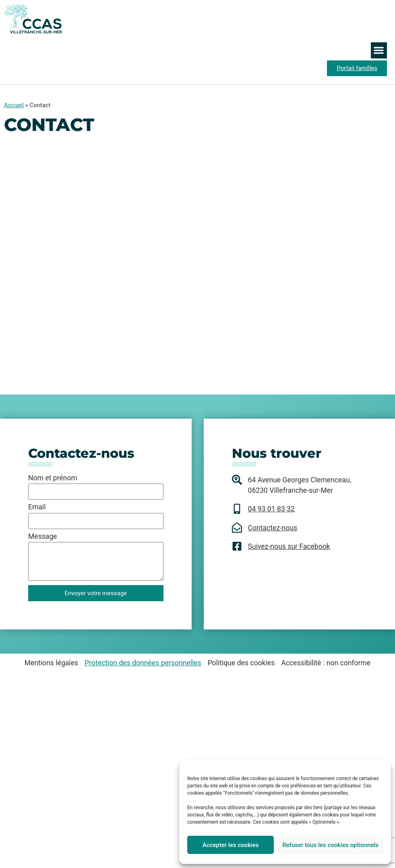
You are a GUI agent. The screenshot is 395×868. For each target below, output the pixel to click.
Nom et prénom (53, 478)
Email (37, 507)
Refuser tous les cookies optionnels (330, 845)
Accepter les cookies (231, 845)
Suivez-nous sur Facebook (289, 546)
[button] (379, 51)
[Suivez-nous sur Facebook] (237, 546)
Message (43, 537)
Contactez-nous (273, 528)
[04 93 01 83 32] (237, 509)
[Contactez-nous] (237, 528)
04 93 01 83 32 (271, 509)
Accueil (14, 105)
